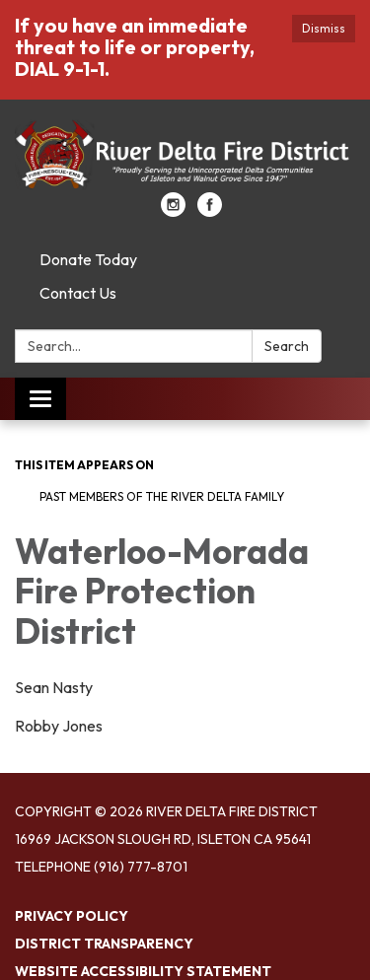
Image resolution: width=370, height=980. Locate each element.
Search (287, 346)
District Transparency (104, 944)
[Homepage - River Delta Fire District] (185, 156)
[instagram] (173, 211)
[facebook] (210, 211)
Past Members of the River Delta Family (162, 496)
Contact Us (78, 293)
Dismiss (324, 28)
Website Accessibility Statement (143, 971)
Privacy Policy (72, 916)
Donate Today (88, 259)
